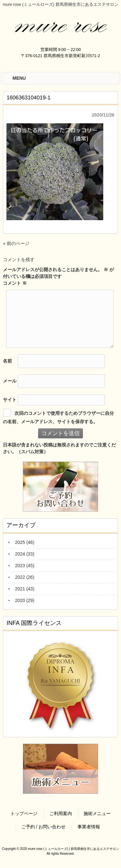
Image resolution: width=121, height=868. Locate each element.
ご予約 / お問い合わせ (44, 827)
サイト (10, 400)
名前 (7, 361)
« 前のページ (16, 243)
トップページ (24, 813)
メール (10, 381)
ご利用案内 (61, 813)
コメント (15, 283)
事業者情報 (89, 827)
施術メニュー (97, 813)
